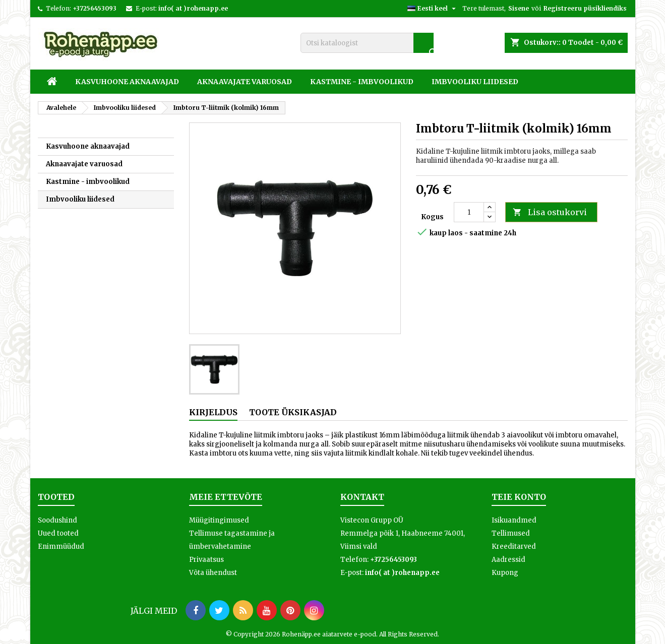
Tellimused (511, 533)
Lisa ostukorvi (550, 212)
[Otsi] (367, 43)
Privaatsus (206, 560)
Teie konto (519, 497)
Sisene (519, 8)
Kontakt (362, 497)
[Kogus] (469, 212)
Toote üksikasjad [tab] (293, 412)
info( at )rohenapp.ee (193, 8)
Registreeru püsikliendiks (585, 8)
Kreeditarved (514, 546)
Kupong (505, 573)
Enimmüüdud (61, 546)
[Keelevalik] (433, 9)
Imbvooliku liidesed (475, 82)
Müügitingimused (219, 520)
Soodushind (57, 520)
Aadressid (508, 560)
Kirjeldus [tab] (213, 412)
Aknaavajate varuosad (245, 82)
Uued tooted (58, 533)
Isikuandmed (514, 520)
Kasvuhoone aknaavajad (127, 82)
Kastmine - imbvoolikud (362, 82)
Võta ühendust (213, 573)
